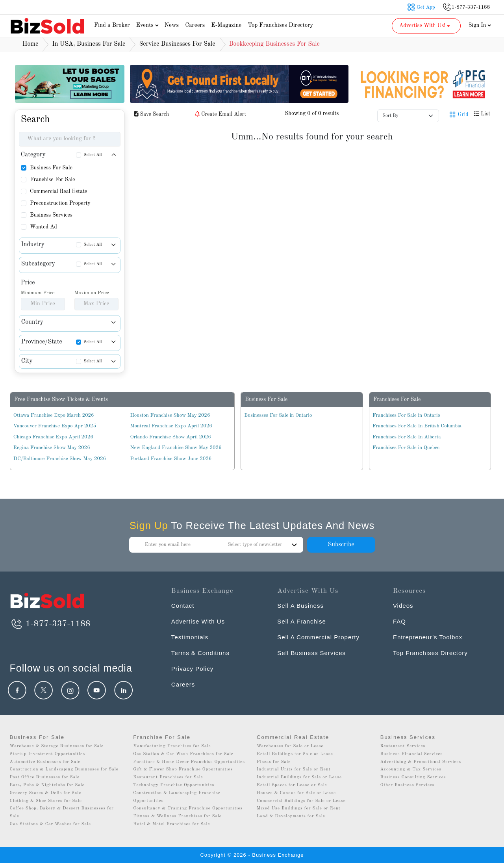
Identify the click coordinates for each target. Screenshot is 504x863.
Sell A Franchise (302, 621)
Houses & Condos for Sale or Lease (296, 793)
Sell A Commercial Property (318, 637)
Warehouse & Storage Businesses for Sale (57, 746)
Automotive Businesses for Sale (45, 762)
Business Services (51, 215)
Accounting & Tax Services (411, 769)
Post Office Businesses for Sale (45, 777)
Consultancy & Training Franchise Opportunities (188, 808)
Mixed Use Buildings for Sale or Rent (299, 808)
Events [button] (148, 25)
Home (31, 44)
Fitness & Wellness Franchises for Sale (177, 816)
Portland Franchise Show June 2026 (171, 459)
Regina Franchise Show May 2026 (52, 448)
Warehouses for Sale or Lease (290, 746)
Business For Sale (51, 168)
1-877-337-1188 (50, 624)
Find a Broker (112, 25)
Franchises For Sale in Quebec (406, 448)
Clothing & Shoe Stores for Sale (46, 801)
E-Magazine (226, 25)
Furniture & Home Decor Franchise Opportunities (189, 762)
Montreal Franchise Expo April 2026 (171, 426)
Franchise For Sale (53, 180)
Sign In (480, 25)
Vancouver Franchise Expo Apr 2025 (55, 426)
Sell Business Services (311, 653)
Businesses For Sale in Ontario (278, 415)
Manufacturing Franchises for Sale (172, 746)
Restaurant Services (403, 746)
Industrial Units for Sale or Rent (294, 769)
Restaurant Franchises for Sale (168, 777)
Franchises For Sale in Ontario (406, 415)
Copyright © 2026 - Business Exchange (252, 855)
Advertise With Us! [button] (425, 26)
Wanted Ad (44, 227)
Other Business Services (408, 785)
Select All (93, 155)
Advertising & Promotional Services (421, 762)
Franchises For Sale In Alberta (407, 437)
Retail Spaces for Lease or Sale (292, 785)
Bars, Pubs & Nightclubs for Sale (47, 785)
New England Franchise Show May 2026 (176, 448)
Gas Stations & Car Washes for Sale (50, 824)
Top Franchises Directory (280, 25)
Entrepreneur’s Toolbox (428, 637)
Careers (195, 25)
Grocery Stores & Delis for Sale (46, 793)
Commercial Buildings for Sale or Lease (301, 801)
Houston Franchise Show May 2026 (170, 415)
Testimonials (190, 637)
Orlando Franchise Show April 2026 (171, 437)
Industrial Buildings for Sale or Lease (299, 777)
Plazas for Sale (274, 762)
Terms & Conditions (200, 653)
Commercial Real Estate (58, 191)
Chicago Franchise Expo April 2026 (53, 437)
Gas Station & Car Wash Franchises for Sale (183, 754)
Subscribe (341, 545)
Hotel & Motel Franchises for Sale (171, 824)
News (172, 25)
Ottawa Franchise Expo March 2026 (54, 415)
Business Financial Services (412, 754)
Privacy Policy (192, 669)
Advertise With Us (198, 621)
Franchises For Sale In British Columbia (417, 426)
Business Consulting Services (413, 777)
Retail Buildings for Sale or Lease (295, 754)
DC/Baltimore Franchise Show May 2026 (60, 459)
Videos (403, 606)
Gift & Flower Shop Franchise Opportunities (183, 769)
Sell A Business (300, 606)
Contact (183, 606)
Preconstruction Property (60, 203)
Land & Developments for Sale (291, 816)
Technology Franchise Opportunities (174, 785)
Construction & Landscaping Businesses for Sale (64, 769)
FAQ (399, 621)
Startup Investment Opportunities (47, 754)
